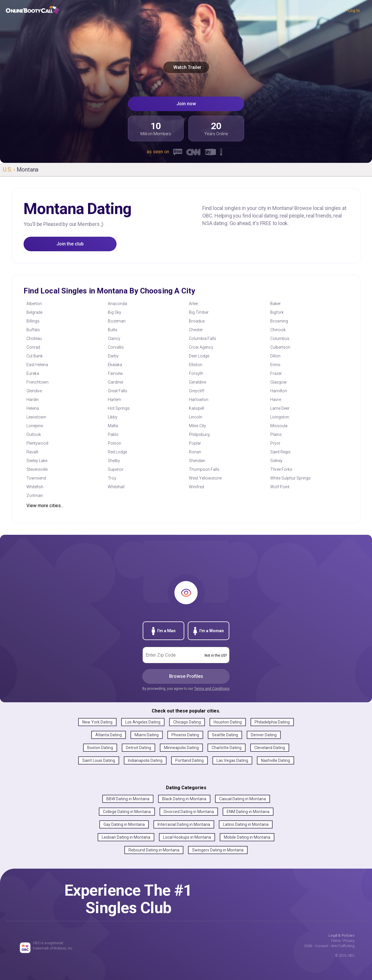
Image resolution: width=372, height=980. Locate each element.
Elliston (196, 365)
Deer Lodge (199, 356)
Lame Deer (280, 408)
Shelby (114, 461)
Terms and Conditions (212, 689)
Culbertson (280, 347)
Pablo (113, 434)
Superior (116, 469)
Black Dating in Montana (184, 799)
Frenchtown (37, 382)
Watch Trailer (186, 67)
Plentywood (37, 443)
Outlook (34, 434)
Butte (112, 330)
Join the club (70, 244)
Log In (354, 10)
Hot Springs (119, 408)
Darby (113, 356)
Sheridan (197, 461)
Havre (276, 400)
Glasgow (279, 382)
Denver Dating (264, 735)
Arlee (193, 304)
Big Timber (199, 312)
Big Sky (115, 312)
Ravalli (32, 452)
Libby (113, 417)
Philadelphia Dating (272, 722)
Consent (322, 946)
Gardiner (116, 382)
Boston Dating (100, 748)
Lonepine (35, 426)
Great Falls (118, 391)
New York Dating (97, 722)
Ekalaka (115, 365)
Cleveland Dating (270, 748)
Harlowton (199, 400)
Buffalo (33, 330)
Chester (196, 330)
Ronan (195, 452)
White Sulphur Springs (290, 478)
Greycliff (197, 391)
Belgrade (34, 312)
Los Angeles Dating (143, 722)
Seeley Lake (37, 461)
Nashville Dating (276, 760)
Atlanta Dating (109, 735)
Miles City (197, 426)
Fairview (115, 373)
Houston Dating (228, 722)
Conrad (33, 347)
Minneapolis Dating (181, 748)
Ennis (275, 365)
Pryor (275, 443)
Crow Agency (201, 347)
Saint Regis (280, 452)
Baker (276, 304)
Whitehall (116, 487)
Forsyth (196, 373)
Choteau (34, 338)
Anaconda (117, 304)
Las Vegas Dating (232, 760)
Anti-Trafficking (343, 946)
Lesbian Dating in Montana (126, 837)
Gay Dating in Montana (124, 824)
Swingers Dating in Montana (218, 850)
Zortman (35, 496)
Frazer (276, 373)
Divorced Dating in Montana (189, 812)
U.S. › (10, 170)
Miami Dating (147, 735)
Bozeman (117, 321)
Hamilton (279, 391)
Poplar (195, 443)
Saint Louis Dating (99, 760)
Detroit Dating (138, 748)
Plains (276, 434)
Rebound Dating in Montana (154, 850)
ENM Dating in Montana (248, 812)
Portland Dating (189, 760)
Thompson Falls (204, 469)
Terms (336, 941)
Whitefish (35, 487)
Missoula (279, 426)
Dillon (275, 356)
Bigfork (277, 312)
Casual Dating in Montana (243, 799)
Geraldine (197, 382)
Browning (279, 321)
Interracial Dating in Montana (184, 824)
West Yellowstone (205, 478)
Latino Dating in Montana (246, 824)
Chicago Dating (187, 722)
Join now (186, 104)
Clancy (114, 338)
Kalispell (196, 408)
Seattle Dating (225, 735)
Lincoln (196, 417)
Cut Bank (35, 356)
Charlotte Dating (227, 748)
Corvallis (116, 347)
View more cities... (45, 506)
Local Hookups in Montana (187, 837)
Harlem (115, 400)
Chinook (278, 330)
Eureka (33, 373)
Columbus (280, 338)
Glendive (34, 391)
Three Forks (281, 469)
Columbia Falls (203, 338)
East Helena (37, 365)
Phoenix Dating (185, 735)
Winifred (196, 487)
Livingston (280, 417)
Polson (115, 443)
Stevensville (37, 469)
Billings (33, 321)
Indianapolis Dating (145, 760)
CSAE (308, 946)
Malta (113, 426)
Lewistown (36, 417)
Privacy (349, 941)
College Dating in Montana (127, 812)
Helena (33, 408)
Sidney (276, 461)
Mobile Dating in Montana (247, 837)
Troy (112, 478)
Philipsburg (199, 434)
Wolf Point (280, 487)
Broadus (197, 321)
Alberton (34, 304)
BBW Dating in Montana (128, 799)
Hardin (33, 400)
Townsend (36, 478)
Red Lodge (117, 452)
